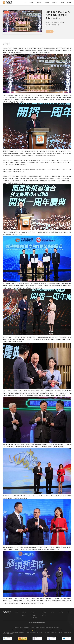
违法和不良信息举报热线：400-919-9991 (22, 628)
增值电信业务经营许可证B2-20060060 (18, 632)
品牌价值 (24, 616)
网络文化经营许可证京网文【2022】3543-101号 (54, 632)
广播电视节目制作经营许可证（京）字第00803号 (35, 632)
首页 (25, 3)
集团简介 (24, 614)
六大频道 (44, 614)
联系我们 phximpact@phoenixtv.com (37, 623)
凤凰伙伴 (62, 3)
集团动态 (54, 3)
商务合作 (69, 3)
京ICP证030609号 (6, 632)
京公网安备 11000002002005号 (38, 630)
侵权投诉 (32, 628)
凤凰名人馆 (44, 616)
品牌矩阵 (32, 614)
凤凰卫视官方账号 (34, 618)
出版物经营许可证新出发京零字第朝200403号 (54, 630)
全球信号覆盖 (33, 616)
